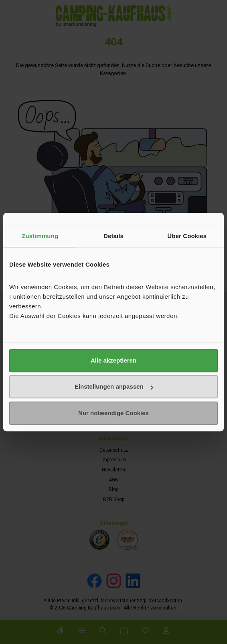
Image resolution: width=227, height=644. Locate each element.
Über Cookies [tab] (187, 236)
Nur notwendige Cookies (113, 413)
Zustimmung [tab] (40, 236)
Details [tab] (113, 236)
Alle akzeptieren (113, 360)
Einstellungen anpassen (114, 386)
